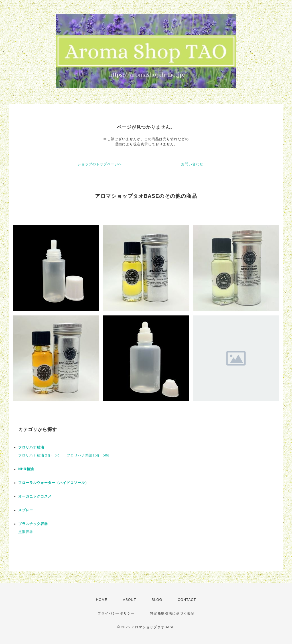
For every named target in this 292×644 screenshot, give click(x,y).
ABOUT (129, 600)
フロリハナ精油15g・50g (88, 455)
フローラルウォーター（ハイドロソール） (53, 483)
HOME (102, 600)
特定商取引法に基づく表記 (172, 613)
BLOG (157, 600)
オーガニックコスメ (35, 496)
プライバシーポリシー (116, 613)
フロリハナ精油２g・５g (39, 455)
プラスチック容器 (33, 524)
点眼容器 (26, 532)
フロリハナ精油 (31, 447)
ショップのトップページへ (100, 164)
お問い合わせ (192, 164)
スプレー (26, 510)
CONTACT (187, 600)
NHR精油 (26, 469)
